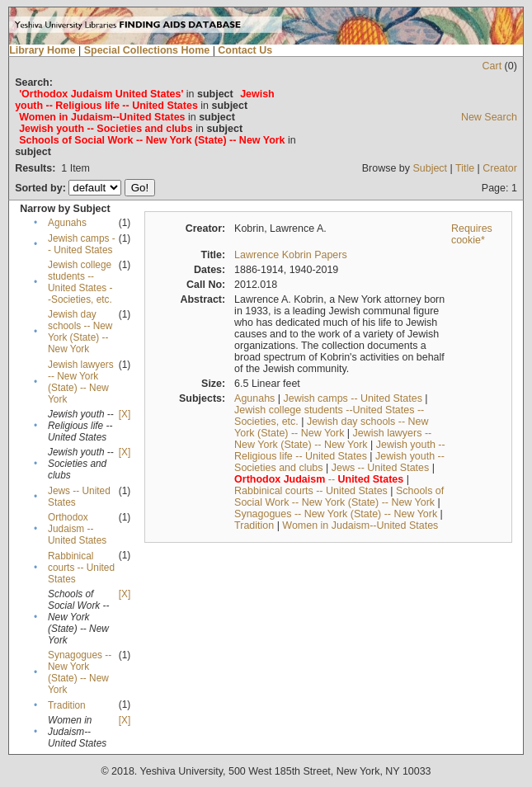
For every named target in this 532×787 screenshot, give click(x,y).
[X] (125, 414)
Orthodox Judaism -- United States (77, 529)
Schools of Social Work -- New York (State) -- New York (339, 497)
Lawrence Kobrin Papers (291, 255)
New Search (489, 117)
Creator (500, 168)
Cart (492, 66)
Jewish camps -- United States (82, 244)
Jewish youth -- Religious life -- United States (340, 450)
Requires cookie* (472, 234)
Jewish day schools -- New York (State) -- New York (80, 332)
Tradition (67, 705)
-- (319, 479)
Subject (430, 168)
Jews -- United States (381, 468)
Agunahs (67, 223)
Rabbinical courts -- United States (81, 568)
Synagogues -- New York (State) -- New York (80, 672)
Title (465, 168)
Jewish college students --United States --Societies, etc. (80, 282)
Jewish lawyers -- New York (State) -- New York (81, 382)
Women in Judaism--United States (360, 525)
